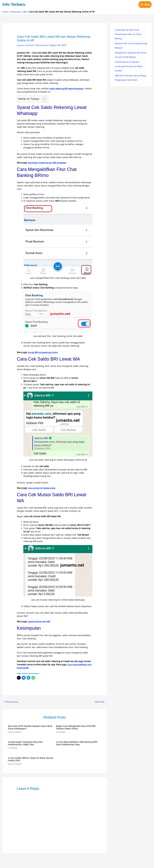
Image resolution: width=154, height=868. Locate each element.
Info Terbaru (15, 5)
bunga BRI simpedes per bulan (44, 353)
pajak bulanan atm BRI (40, 622)
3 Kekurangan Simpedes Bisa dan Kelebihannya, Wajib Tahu (26, 744)
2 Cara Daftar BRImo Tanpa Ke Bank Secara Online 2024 (28, 759)
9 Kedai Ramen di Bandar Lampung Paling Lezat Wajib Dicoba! (130, 67)
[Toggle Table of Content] (43, 99)
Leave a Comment (26, 46)
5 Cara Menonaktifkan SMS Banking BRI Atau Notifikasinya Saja (78, 744)
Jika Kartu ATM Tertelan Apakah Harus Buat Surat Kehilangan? (28, 728)
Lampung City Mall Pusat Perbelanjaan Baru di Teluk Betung (129, 35)
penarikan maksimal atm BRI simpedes (48, 163)
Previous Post (11, 702)
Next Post (100, 702)
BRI (26, 12)
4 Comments (61, 732)
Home (5, 12)
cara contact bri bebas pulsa (43, 488)
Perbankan (16, 12)
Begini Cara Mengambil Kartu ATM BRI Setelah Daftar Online (77, 728)
